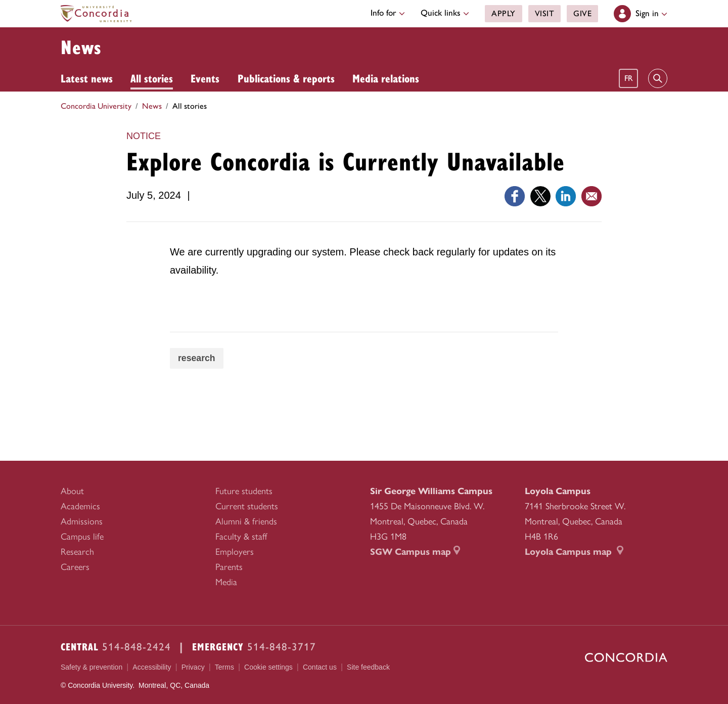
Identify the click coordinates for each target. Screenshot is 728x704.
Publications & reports (286, 78)
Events (205, 78)
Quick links (445, 13)
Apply (504, 13)
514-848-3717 (282, 647)
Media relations (386, 78)
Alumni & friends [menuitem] (246, 521)
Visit (544, 13)
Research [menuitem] (77, 552)
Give (582, 13)
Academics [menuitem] (80, 506)
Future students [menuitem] (244, 491)
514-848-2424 (136, 647)
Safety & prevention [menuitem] (92, 667)
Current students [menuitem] (247, 506)
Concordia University (96, 106)
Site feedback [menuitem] (368, 667)
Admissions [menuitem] (82, 521)
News (81, 47)
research (197, 358)
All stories (152, 78)
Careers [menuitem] (75, 567)
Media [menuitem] (226, 582)
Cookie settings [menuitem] (268, 667)
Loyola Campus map (574, 552)
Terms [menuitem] (224, 667)
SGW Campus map (415, 552)
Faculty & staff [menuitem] (241, 537)
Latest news (87, 78)
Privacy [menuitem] (193, 667)
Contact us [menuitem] (320, 667)
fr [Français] (629, 78)
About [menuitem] (72, 491)
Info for (388, 13)
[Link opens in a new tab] (515, 195)
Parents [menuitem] (229, 567)
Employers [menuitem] (235, 552)
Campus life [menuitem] (82, 537)
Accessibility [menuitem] (152, 667)
